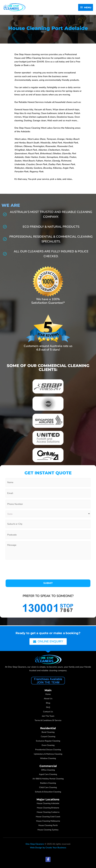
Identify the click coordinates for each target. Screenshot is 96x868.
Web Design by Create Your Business (48, 848)
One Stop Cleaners (35, 844)
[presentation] (29, 569)
